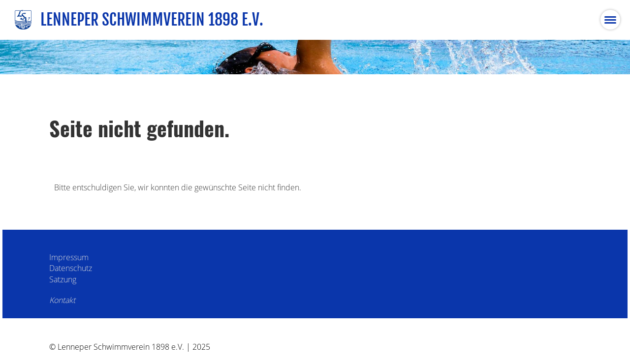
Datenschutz (71, 268)
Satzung (63, 279)
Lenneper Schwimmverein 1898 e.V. (152, 20)
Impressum (69, 257)
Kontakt (62, 300)
